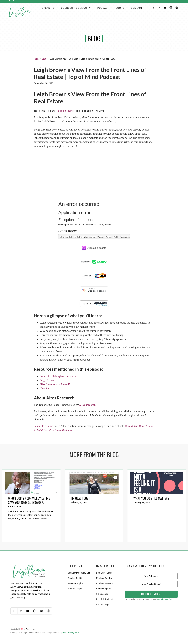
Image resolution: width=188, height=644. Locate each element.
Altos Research (66, 111)
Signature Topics (75, 583)
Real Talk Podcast (104, 599)
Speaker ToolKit (75, 578)
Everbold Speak (103, 589)
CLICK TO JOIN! (151, 594)
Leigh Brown (47, 380)
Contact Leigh (103, 605)
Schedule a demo (43, 426)
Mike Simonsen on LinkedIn (56, 384)
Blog (44, 59)
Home (36, 59)
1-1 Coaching (102, 594)
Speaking (48, 8)
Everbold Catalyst (104, 578)
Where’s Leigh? (75, 589)
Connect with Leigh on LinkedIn (58, 376)
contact (137, 8)
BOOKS (120, 8)
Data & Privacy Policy (165, 599)
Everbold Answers (104, 583)
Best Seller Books (104, 573)
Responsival (31, 629)
